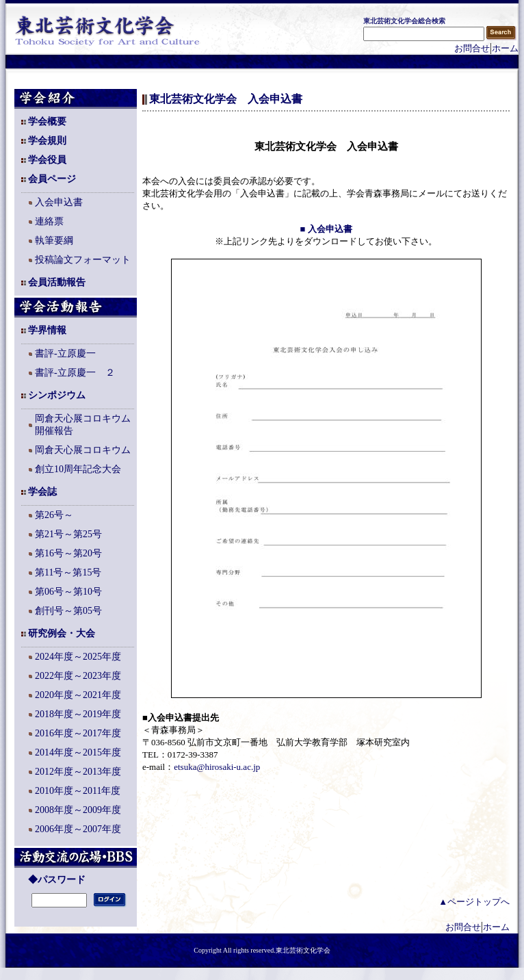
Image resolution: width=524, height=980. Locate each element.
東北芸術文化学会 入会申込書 (226, 99)
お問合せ (472, 48)
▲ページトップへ (474, 902)
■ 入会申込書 (326, 229)
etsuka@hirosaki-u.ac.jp (217, 767)
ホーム (505, 48)
